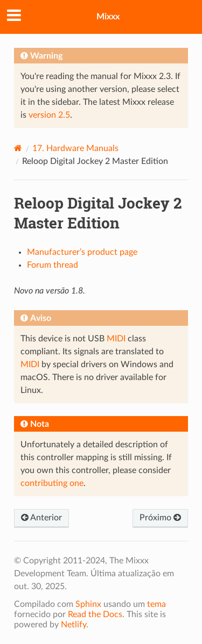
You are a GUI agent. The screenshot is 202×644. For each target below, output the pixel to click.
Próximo (160, 518)
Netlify (74, 625)
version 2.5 (49, 115)
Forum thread (53, 265)
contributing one (52, 483)
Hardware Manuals (75, 148)
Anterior (41, 518)
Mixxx (108, 17)
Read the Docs (95, 614)
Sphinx (88, 604)
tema (156, 604)
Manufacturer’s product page (82, 252)
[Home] (18, 148)
